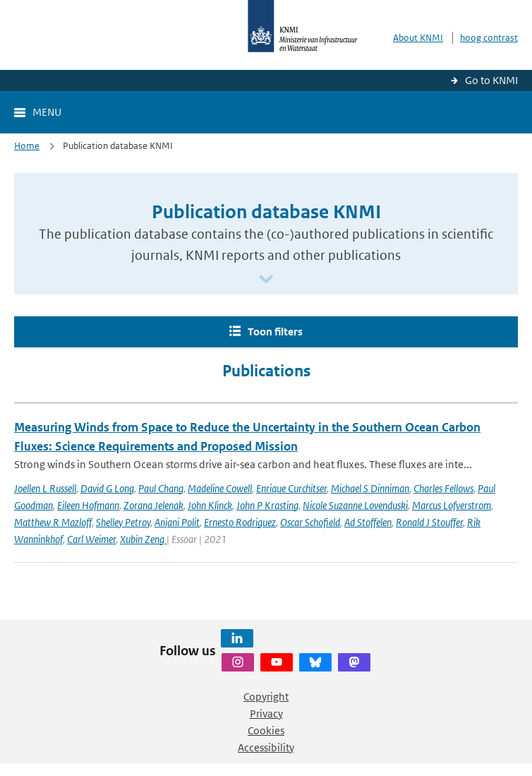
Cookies (266, 730)
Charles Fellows (443, 488)
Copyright (266, 697)
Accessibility (266, 747)
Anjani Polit (177, 522)
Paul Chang (161, 488)
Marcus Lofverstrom (452, 505)
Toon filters (275, 332)
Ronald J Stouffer (429, 522)
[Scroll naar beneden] (266, 280)
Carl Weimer (91, 539)
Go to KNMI (491, 80)
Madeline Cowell (220, 488)
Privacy (266, 714)
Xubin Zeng (143, 539)
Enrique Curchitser (291, 488)
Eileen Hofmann (88, 505)
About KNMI (418, 38)
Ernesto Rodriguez (240, 522)
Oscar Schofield (310, 522)
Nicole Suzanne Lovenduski (355, 505)
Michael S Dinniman (370, 488)
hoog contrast (489, 38)
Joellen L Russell (45, 488)
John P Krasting (267, 505)
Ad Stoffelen (368, 522)
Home (27, 146)
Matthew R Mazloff (53, 522)
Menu (47, 112)
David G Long (107, 488)
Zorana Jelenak (153, 505)
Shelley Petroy (123, 522)
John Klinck (210, 505)
